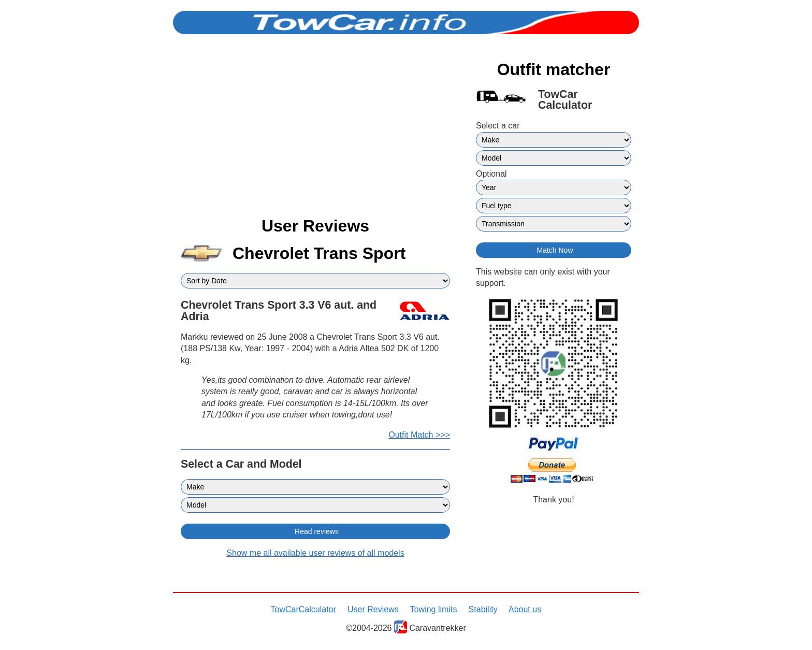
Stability (483, 609)
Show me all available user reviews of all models (315, 553)
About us (525, 609)
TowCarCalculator (303, 609)
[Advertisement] (315, 134)
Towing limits (434, 609)
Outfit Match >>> (419, 435)
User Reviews (373, 609)
